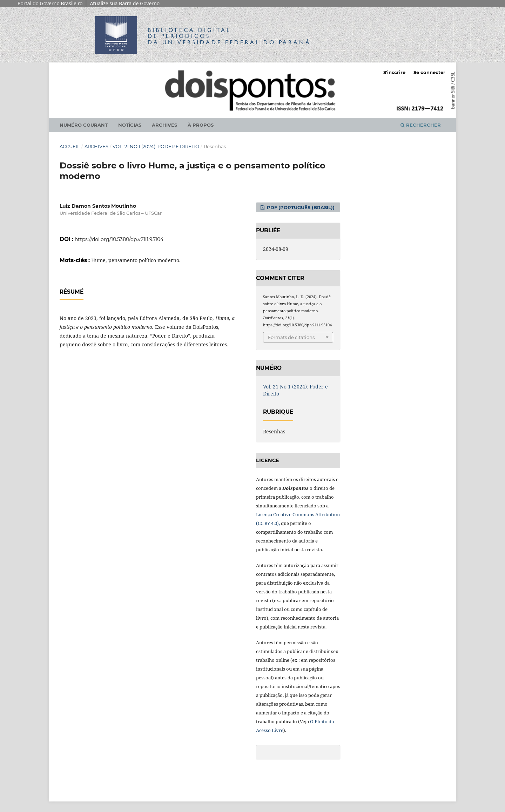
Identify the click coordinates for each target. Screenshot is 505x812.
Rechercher (421, 125)
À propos (201, 125)
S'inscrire (394, 72)
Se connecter (429, 72)
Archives (164, 125)
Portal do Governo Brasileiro (50, 3)
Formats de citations (291, 337)
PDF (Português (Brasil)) (300, 207)
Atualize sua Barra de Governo (125, 3)
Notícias (130, 125)
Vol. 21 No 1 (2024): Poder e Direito (156, 146)
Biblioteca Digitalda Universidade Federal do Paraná (229, 36)
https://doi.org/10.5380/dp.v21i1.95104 (119, 239)
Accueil (70, 146)
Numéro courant (84, 125)
